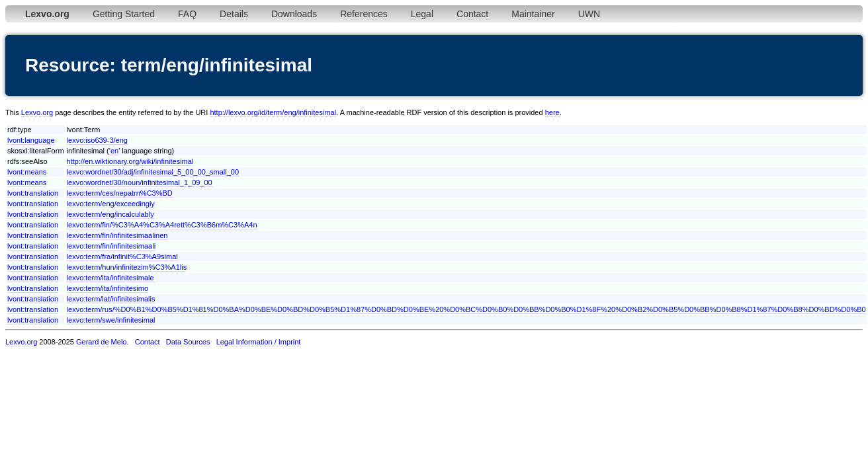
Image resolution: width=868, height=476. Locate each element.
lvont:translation (33, 193)
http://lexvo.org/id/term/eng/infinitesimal (273, 112)
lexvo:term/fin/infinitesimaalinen (117, 235)
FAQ (187, 14)
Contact (472, 14)
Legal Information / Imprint (259, 342)
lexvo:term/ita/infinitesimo (108, 288)
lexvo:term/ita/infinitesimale (110, 278)
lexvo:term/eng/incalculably (110, 214)
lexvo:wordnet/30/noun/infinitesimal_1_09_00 (140, 182)
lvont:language (31, 140)
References (364, 14)
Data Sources (188, 342)
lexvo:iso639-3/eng (97, 140)
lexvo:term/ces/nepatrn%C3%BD (120, 193)
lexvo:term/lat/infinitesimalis (111, 299)
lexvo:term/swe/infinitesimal (111, 320)
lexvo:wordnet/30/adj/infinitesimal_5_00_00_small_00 (153, 172)
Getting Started (124, 14)
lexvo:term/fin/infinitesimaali (111, 246)
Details (234, 14)
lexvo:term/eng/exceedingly (111, 204)
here (552, 112)
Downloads (294, 14)
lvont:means (27, 172)
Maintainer (533, 14)
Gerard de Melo (101, 342)
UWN (589, 14)
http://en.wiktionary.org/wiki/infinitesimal (130, 161)
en (114, 151)
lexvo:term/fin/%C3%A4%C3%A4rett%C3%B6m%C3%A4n (162, 225)
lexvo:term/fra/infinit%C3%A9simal (122, 257)
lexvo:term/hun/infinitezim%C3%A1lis (127, 267)
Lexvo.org (37, 112)
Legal (422, 14)
